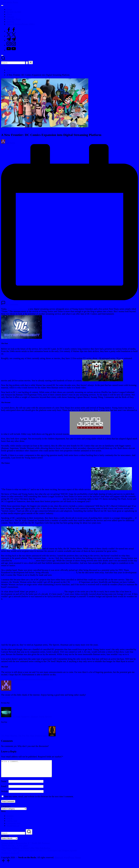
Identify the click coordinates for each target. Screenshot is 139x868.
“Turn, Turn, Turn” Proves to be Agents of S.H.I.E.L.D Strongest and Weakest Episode (39, 854)
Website (5, 795)
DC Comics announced (18, 309)
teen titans (36, 679)
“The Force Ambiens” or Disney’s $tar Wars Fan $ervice (26, 851)
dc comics (5, 679)
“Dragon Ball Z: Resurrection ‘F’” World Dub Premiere (25, 846)
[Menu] (2, 5)
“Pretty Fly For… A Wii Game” (15, 849)
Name (4, 785)
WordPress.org (13, 829)
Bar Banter (6, 129)
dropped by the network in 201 (63, 573)
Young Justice (47, 679)
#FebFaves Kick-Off (10, 856)
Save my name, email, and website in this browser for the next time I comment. (39, 800)
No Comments (10, 304)
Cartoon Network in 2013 (24, 561)
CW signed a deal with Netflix (49, 499)
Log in (9, 822)
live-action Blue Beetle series (50, 592)
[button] (27, 63)
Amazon (74, 582)
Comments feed (13, 826)
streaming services (24, 679)
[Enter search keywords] (13, 63)
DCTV (13, 679)
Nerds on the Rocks (10, 2)
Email (4, 790)
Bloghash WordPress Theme (68, 861)
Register (10, 819)
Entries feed (12, 824)
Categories (6, 809)
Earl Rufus (6, 692)
